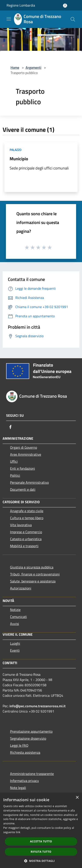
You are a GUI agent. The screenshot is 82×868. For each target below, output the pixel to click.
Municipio (19, 159)
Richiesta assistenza (25, 752)
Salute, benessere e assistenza (33, 581)
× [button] (77, 798)
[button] (41, 861)
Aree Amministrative (26, 454)
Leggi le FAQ (19, 745)
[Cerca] (73, 19)
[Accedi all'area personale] (65, 6)
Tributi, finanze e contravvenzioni (35, 574)
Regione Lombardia (21, 5)
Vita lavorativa (21, 525)
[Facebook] (10, 427)
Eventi (15, 650)
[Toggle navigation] (9, 19)
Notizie (15, 610)
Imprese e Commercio (26, 532)
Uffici (14, 461)
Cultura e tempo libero (27, 518)
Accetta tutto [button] (41, 841)
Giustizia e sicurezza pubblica (32, 567)
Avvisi (15, 624)
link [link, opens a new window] (18, 832)
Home (15, 67)
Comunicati (18, 617)
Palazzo (16, 150)
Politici (15, 475)
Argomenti (33, 67)
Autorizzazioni (21, 588)
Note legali (18, 788)
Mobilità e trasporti (24, 546)
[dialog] (41, 830)
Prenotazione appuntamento (31, 731)
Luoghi (15, 643)
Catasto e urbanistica (26, 539)
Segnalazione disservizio (28, 738)
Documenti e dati (23, 489)
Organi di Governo (24, 447)
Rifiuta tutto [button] (41, 852)
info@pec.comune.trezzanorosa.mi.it (38, 706)
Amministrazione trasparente (32, 774)
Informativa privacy (24, 781)
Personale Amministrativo (29, 482)
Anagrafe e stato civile (27, 511)
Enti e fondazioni (23, 468)
